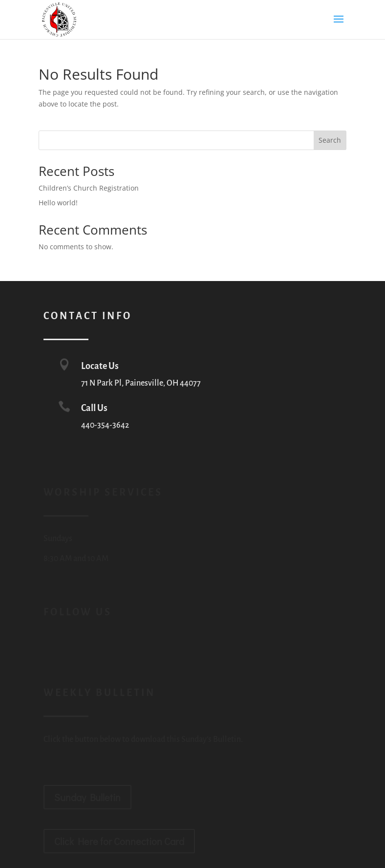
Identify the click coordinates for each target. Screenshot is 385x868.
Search (330, 140)
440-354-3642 (105, 425)
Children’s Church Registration (89, 188)
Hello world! (58, 203)
